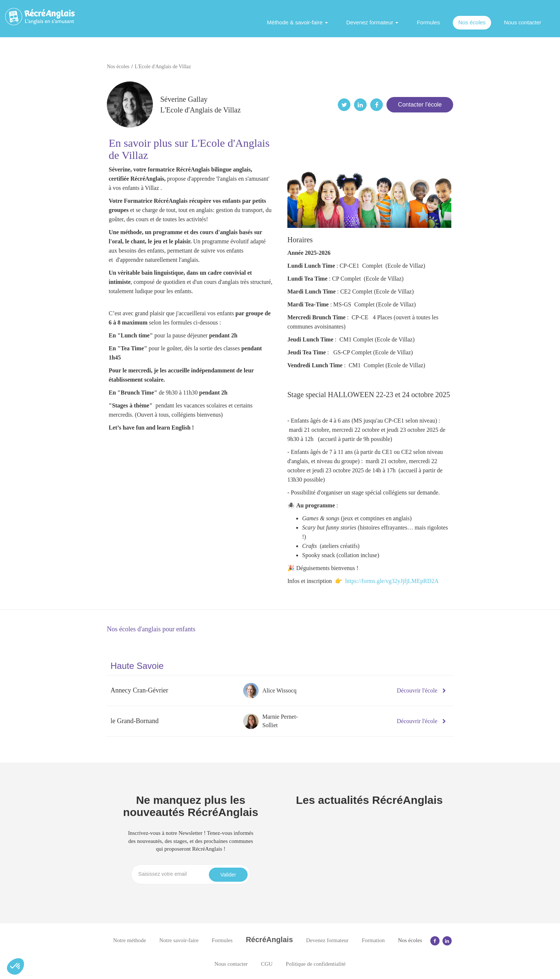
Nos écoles (472, 22)
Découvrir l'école (421, 690)
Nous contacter (523, 22)
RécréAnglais (269, 940)
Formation (373, 940)
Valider (228, 875)
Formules (428, 22)
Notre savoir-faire (179, 940)
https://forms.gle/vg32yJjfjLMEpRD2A (392, 581)
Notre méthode (130, 940)
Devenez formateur (372, 22)
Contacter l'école (420, 105)
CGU (267, 964)
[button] (15, 966)
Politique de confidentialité (316, 964)
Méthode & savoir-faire (297, 22)
